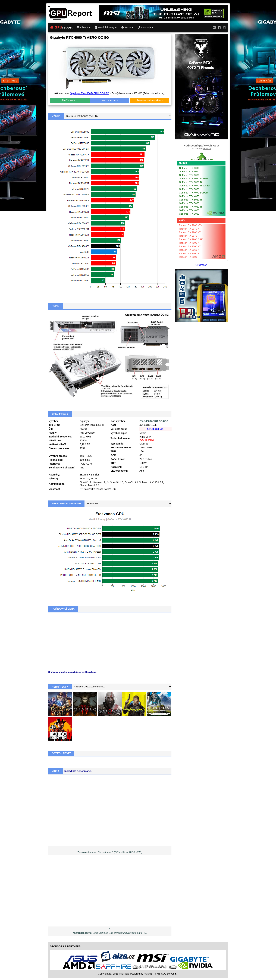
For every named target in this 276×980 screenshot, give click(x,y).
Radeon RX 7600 (188, 257)
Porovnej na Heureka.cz (150, 100)
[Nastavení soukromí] (176, 974)
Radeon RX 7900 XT (190, 232)
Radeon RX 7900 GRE (191, 239)
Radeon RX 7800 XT (190, 243)
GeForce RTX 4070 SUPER (194, 193)
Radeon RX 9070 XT (190, 229)
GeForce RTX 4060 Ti (190, 207)
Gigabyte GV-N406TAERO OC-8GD (90, 93)
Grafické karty (106, 27)
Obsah (83, 27)
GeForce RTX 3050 (189, 214)
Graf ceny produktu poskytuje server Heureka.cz (72, 672)
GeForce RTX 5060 (189, 203)
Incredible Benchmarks (78, 771)
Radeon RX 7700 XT (190, 246)
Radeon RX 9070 (188, 236)
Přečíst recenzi (70, 100)
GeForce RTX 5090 (189, 168)
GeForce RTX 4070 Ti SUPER (195, 186)
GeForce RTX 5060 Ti (190, 200)
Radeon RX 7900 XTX (191, 225)
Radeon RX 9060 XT (190, 250)
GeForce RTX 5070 (189, 189)
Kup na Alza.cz (110, 100)
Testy (127, 27)
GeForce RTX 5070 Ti (190, 182)
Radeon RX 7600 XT (190, 253)
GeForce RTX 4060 (189, 210)
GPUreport (201, 265)
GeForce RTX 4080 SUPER (194, 179)
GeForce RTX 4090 (189, 172)
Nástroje (146, 27)
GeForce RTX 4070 (189, 196)
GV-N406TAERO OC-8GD (154, 421)
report (61, 27)
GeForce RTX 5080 (189, 175)
